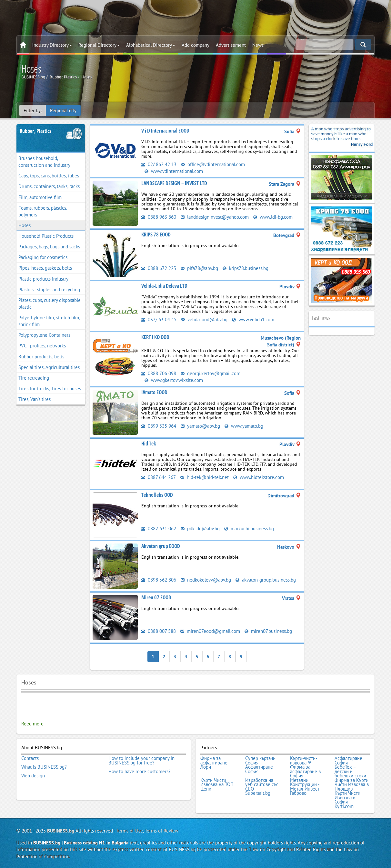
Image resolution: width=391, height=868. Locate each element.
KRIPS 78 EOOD (156, 234)
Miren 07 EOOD (156, 597)
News (258, 45)
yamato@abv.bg (200, 426)
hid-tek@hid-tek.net (205, 477)
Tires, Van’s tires (35, 399)
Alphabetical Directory (151, 45)
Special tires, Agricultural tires (49, 367)
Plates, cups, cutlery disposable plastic (50, 304)
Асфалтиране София (348, 760)
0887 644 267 (159, 477)
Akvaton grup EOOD (161, 546)
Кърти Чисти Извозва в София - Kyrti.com (347, 800)
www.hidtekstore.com (259, 477)
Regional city (63, 110)
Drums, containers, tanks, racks (49, 186)
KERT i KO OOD (155, 337)
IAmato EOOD (154, 392)
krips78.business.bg (246, 268)
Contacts (30, 758)
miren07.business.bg (268, 631)
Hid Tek (149, 444)
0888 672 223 (159, 268)
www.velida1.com (253, 319)
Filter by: (33, 110)
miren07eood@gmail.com (210, 631)
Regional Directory (99, 45)
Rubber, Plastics (35, 131)
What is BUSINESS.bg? (44, 767)
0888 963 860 (159, 217)
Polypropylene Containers (44, 335)
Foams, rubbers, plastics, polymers (43, 211)
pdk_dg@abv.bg (200, 529)
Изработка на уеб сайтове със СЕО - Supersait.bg (262, 787)
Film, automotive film (40, 197)
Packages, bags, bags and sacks (49, 247)
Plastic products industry (43, 279)
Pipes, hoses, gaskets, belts (45, 268)
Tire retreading (34, 378)
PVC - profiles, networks (42, 346)
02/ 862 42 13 (159, 164)
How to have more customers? (140, 772)
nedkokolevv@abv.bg (206, 580)
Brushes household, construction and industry (44, 162)
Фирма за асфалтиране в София (305, 771)
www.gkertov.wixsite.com (174, 380)
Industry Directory (52, 45)
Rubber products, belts (41, 357)
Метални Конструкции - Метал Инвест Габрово (305, 787)
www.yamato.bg (244, 426)
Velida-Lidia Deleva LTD (164, 286)
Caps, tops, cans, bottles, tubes (49, 176)
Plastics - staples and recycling (49, 289)
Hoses (25, 225)
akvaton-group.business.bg (266, 580)
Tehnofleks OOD (157, 495)
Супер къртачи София (260, 760)
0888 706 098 (159, 373)
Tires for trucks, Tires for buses (50, 389)
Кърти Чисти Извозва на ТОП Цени (217, 785)
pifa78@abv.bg (199, 268)
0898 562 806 (159, 580)
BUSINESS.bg (61, 831)
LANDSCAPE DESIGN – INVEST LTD (174, 183)
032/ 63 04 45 (159, 319)
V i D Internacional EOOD (165, 131)
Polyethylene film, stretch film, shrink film (49, 321)
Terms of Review (162, 831)
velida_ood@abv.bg (204, 319)
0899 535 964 (159, 426)
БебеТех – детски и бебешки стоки (350, 771)
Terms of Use (130, 831)
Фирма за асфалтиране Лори (214, 763)
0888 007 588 (159, 631)
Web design (33, 776)
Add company (195, 45)
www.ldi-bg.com (273, 217)
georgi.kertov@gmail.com (211, 373)
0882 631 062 (159, 529)
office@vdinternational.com (213, 164)
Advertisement (231, 45)
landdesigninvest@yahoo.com (215, 217)
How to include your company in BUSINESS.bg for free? (141, 760)
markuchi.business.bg (249, 529)
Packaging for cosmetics (43, 257)
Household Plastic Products (46, 236)
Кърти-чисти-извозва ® (304, 760)
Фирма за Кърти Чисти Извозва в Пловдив (352, 785)
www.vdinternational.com (174, 171)
